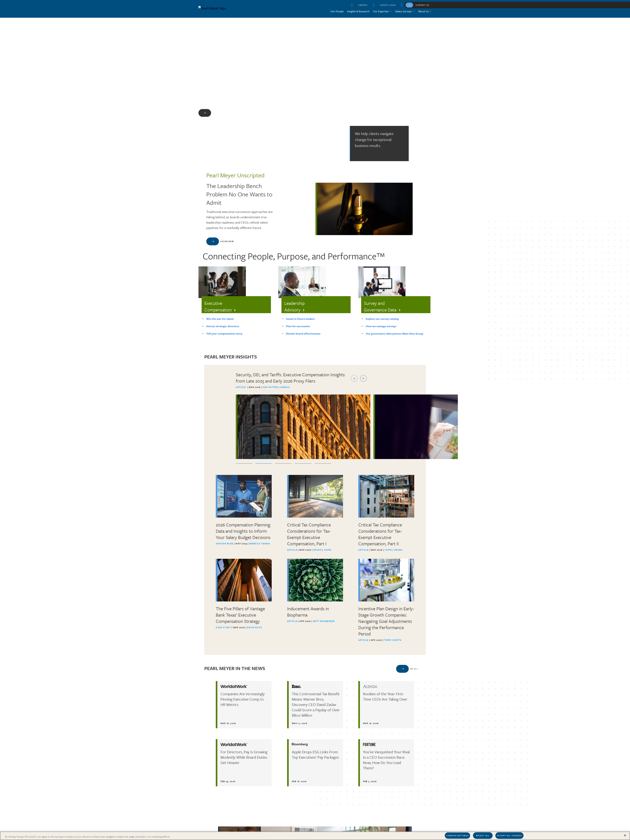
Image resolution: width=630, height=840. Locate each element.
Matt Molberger (324, 621)
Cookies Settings (457, 835)
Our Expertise (381, 11)
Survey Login (388, 5)
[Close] (625, 835)
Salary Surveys (403, 11)
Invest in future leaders (300, 319)
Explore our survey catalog (382, 319)
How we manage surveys (381, 326)
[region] (315, 836)
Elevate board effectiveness (303, 334)
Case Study (223, 628)
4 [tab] (303, 464)
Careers (363, 5)
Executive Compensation (218, 307)
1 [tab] (244, 464)
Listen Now (227, 241)
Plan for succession (298, 326)
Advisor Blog (225, 544)
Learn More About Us (227, 113)
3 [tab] (283, 464)
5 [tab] (323, 464)
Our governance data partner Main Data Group (394, 334)
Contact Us (422, 5)
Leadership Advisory (294, 307)
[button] (345, 6)
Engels (285, 387)
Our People (337, 11)
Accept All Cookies (509, 835)
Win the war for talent (220, 319)
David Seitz (254, 628)
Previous (354, 379)
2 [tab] (264, 464)
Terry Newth (393, 640)
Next (363, 379)
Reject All (483, 835)
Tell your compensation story (224, 334)
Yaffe (328, 550)
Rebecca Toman (260, 544)
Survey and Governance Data (380, 307)
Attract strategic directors (223, 326)
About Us (423, 11)
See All (414, 669)
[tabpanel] (303, 415)
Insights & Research (358, 11)
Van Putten (271, 387)
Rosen (318, 550)
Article (241, 387)
